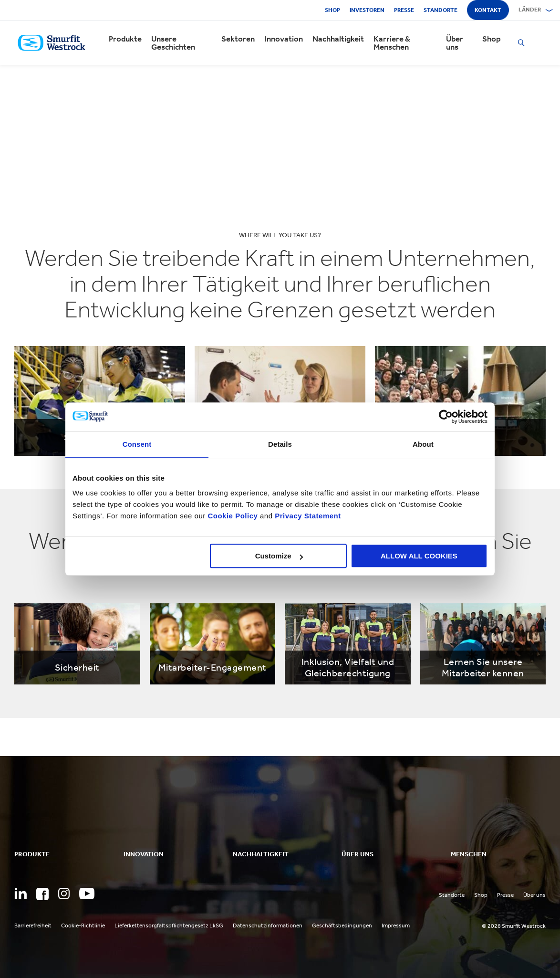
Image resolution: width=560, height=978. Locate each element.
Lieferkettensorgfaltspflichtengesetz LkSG (169, 925)
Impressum (396, 925)
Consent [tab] (137, 444)
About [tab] (423, 444)
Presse (404, 10)
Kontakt (488, 10)
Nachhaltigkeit (338, 39)
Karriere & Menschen (392, 43)
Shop (332, 10)
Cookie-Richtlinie (83, 925)
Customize (279, 556)
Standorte (441, 10)
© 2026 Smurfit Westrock (514, 926)
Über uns (455, 43)
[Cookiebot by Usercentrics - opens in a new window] (446, 417)
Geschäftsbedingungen (342, 925)
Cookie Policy (233, 516)
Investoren (367, 10)
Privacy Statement (307, 516)
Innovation (284, 39)
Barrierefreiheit (33, 925)
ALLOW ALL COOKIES (419, 556)
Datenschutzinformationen (268, 925)
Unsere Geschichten (173, 43)
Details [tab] (280, 444)
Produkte (125, 39)
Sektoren (238, 39)
